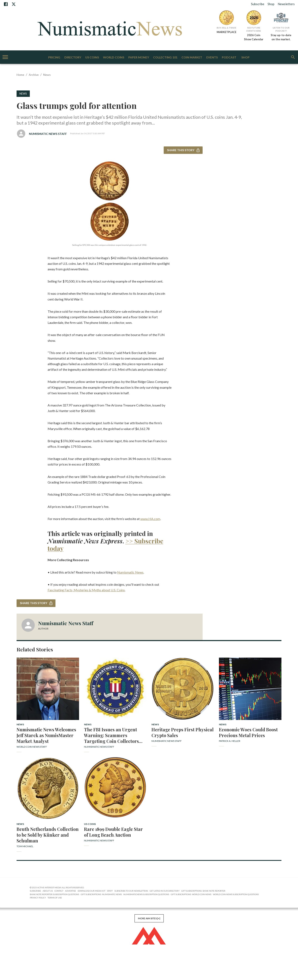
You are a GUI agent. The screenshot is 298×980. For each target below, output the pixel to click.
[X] (14, 4)
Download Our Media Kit (91, 891)
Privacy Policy (38, 898)
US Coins (92, 58)
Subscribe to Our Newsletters (131, 891)
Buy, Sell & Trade (227, 28)
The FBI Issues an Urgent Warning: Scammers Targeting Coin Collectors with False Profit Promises (112, 735)
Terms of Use (55, 898)
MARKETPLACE (227, 32)
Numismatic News (130, 572)
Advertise (70, 891)
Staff (110, 891)
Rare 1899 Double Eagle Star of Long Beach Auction (113, 832)
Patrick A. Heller (230, 741)
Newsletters (286, 4)
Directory (73, 58)
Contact (59, 891)
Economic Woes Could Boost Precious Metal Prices (248, 732)
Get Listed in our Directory (165, 891)
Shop (271, 4)
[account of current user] (5, 57)
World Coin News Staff (32, 747)
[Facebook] (6, 4)
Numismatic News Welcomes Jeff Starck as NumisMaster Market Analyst (46, 735)
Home (20, 75)
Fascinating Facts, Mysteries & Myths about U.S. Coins (86, 590)
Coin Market (192, 58)
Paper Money (139, 58)
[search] (293, 57)
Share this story (183, 150)
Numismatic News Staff (48, 134)
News (47, 75)
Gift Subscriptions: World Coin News (191, 894)
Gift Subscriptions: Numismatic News (101, 894)
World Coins (114, 58)
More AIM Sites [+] (149, 918)
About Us (48, 891)
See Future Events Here (254, 29)
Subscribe (258, 4)
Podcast (229, 58)
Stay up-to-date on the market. (281, 37)
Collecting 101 (165, 58)
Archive (34, 75)
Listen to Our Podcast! (281, 29)
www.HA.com (150, 519)
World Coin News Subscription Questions (236, 894)
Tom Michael (25, 846)
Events (212, 58)
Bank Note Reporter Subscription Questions (54, 894)
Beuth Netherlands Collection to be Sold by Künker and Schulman (48, 835)
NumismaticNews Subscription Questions (146, 894)
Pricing (54, 58)
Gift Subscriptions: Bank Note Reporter (203, 891)
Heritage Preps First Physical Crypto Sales (183, 732)
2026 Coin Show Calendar (254, 37)
